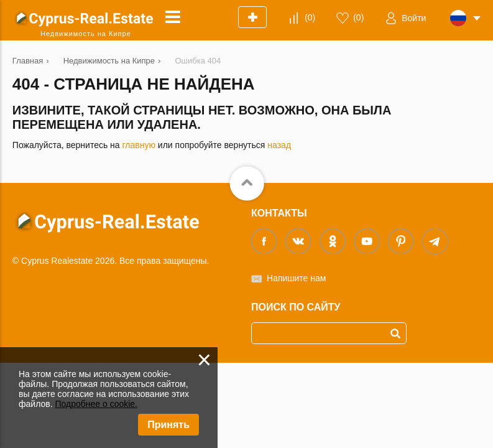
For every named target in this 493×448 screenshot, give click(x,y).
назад (279, 145)
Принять (168, 425)
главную (139, 145)
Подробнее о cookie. (96, 404)
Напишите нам (296, 278)
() (310, 17)
